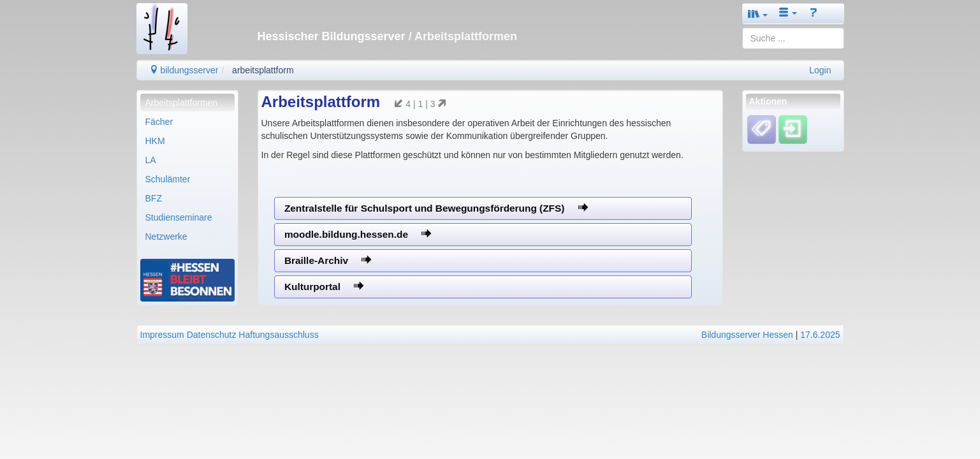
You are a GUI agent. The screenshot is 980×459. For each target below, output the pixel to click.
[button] (758, 14)
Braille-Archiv (328, 260)
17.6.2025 (820, 335)
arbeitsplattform (263, 70)
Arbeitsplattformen (182, 103)
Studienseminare (179, 217)
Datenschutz (212, 335)
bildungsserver (184, 70)
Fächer (159, 122)
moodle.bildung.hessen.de (358, 234)
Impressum (162, 335)
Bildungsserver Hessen (747, 335)
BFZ (154, 198)
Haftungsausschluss (278, 335)
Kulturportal (324, 287)
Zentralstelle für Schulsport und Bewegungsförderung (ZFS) (436, 208)
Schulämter (168, 179)
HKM (155, 141)
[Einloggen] (793, 129)
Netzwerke (166, 237)
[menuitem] (187, 103)
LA (151, 160)
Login (820, 70)
